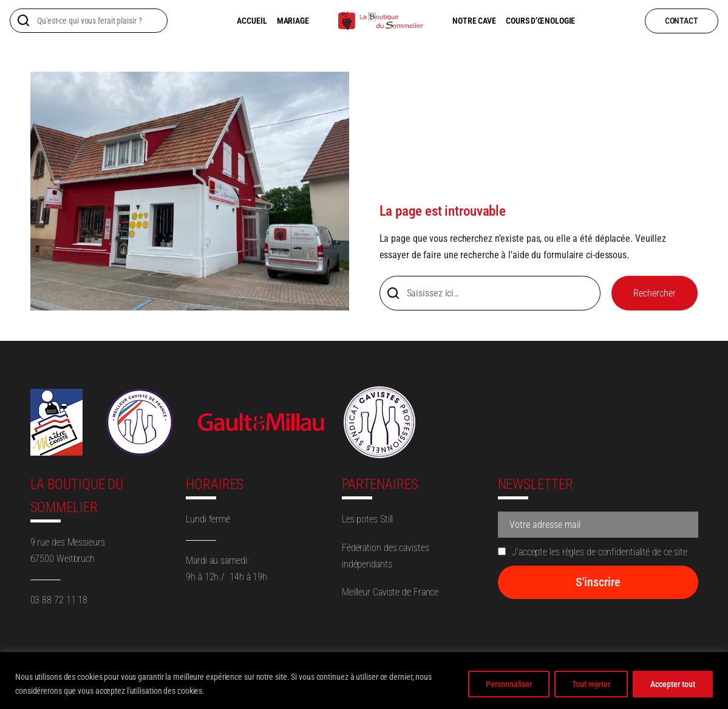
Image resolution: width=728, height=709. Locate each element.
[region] (364, 680)
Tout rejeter (591, 684)
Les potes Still (368, 519)
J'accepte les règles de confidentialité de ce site (593, 552)
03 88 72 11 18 (59, 600)
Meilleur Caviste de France (390, 592)
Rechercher (655, 293)
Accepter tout (673, 684)
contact (682, 21)
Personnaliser (509, 684)
